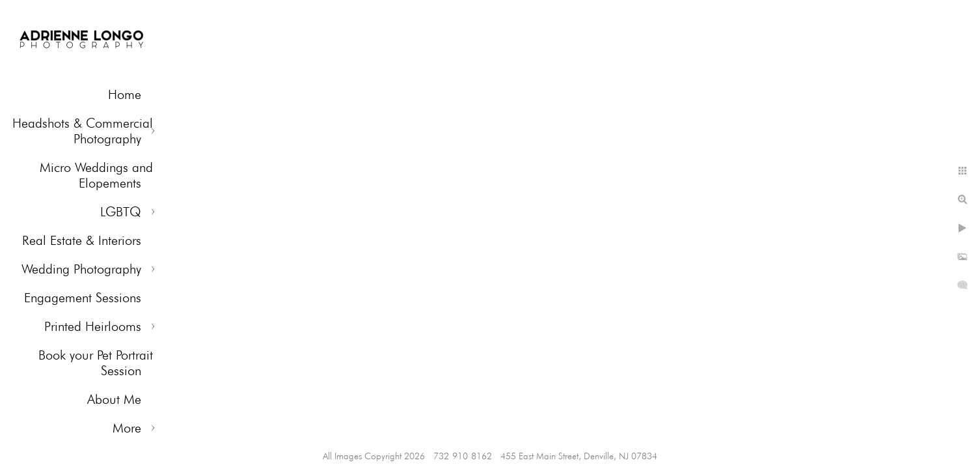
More (127, 428)
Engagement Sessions (83, 298)
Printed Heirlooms (93, 326)
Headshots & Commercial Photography (83, 131)
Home (125, 94)
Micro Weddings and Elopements (96, 175)
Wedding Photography (81, 269)
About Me (114, 399)
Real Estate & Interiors (82, 240)
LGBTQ (121, 212)
